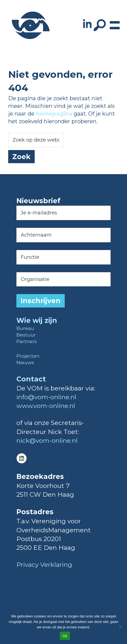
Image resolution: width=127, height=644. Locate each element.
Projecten (28, 356)
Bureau (25, 328)
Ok (65, 636)
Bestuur (26, 335)
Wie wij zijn (37, 320)
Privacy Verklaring (44, 565)
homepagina (54, 114)
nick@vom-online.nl (47, 441)
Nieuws (25, 363)
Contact (31, 379)
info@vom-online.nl (46, 397)
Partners (27, 341)
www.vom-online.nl (46, 406)
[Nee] (120, 627)
